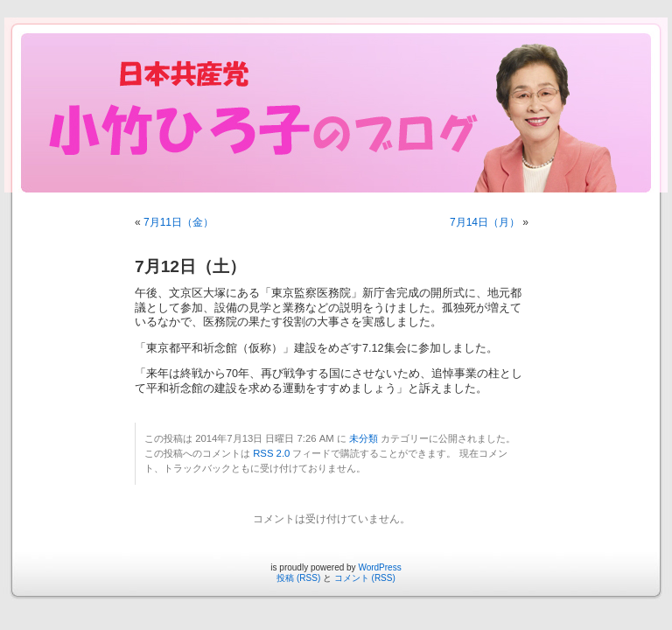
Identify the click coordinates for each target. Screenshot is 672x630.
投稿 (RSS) (298, 578)
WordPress (379, 567)
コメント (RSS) (365, 578)
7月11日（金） (178, 222)
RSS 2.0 (271, 453)
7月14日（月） (485, 222)
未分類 (364, 438)
